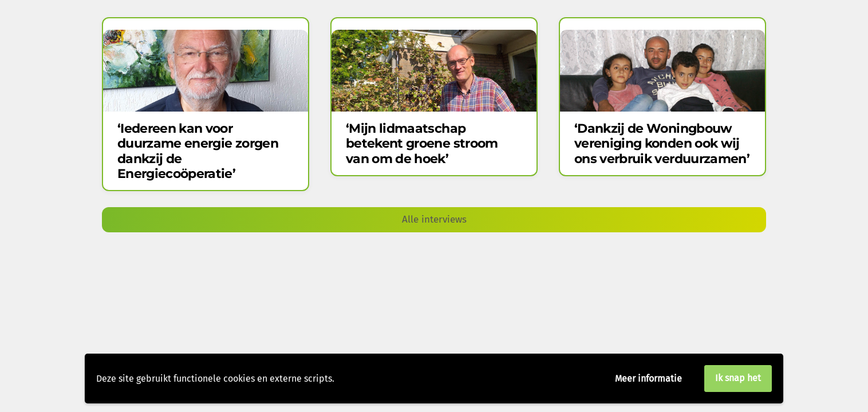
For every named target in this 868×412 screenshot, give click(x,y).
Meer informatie (648, 379)
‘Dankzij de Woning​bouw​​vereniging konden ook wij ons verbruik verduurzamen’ (662, 144)
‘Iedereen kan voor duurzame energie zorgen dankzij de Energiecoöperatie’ (198, 151)
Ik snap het (738, 378)
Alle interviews (434, 219)
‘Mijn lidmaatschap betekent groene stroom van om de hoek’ (422, 144)
